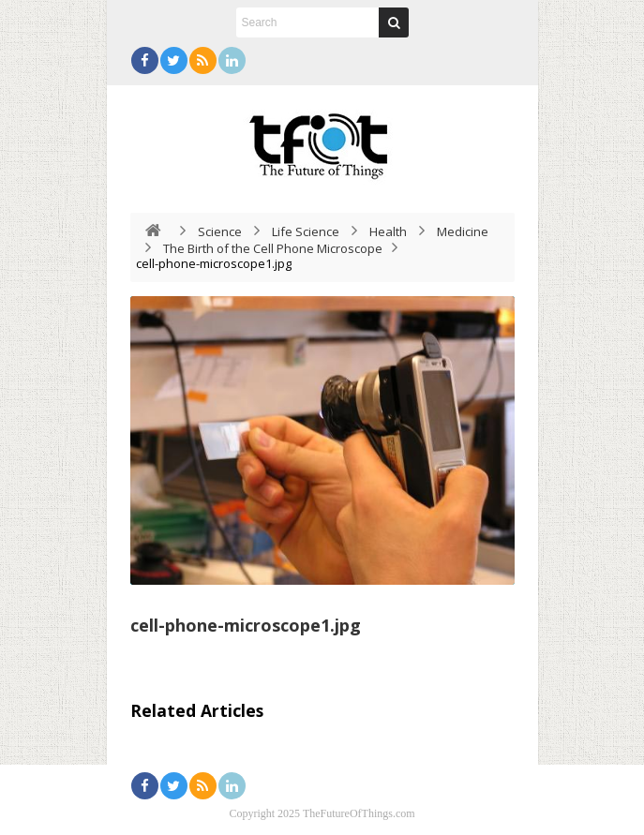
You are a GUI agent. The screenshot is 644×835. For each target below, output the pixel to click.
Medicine (463, 231)
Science (220, 231)
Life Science (306, 231)
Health (388, 231)
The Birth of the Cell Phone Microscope (273, 248)
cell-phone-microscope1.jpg (246, 625)
